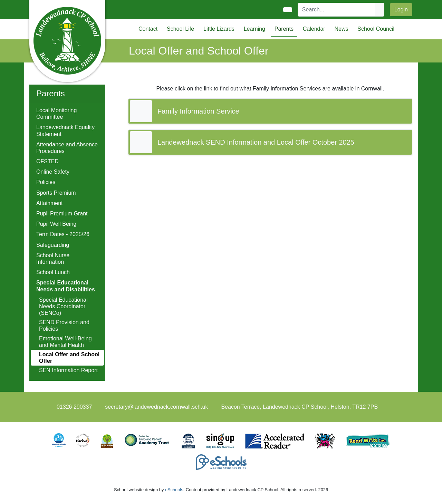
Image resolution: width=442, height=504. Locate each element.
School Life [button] (180, 29)
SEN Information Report (68, 370)
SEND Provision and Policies (64, 326)
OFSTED (47, 161)
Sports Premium (56, 193)
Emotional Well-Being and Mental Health (65, 342)
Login (401, 9)
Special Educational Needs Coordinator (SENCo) (63, 306)
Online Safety (53, 172)
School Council (376, 29)
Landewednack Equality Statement (65, 130)
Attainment (49, 203)
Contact (148, 29)
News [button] (341, 29)
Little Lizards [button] (219, 29)
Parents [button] (284, 29)
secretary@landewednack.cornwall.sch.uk (156, 407)
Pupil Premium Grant (62, 214)
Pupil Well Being (56, 224)
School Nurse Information (53, 259)
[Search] (337, 10)
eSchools (174, 490)
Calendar (314, 29)
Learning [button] (254, 29)
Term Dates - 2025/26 (63, 234)
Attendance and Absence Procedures (67, 148)
